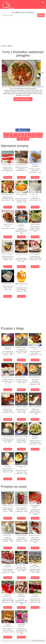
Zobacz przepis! (8, 177)
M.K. (44, 641)
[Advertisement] (23, 31)
